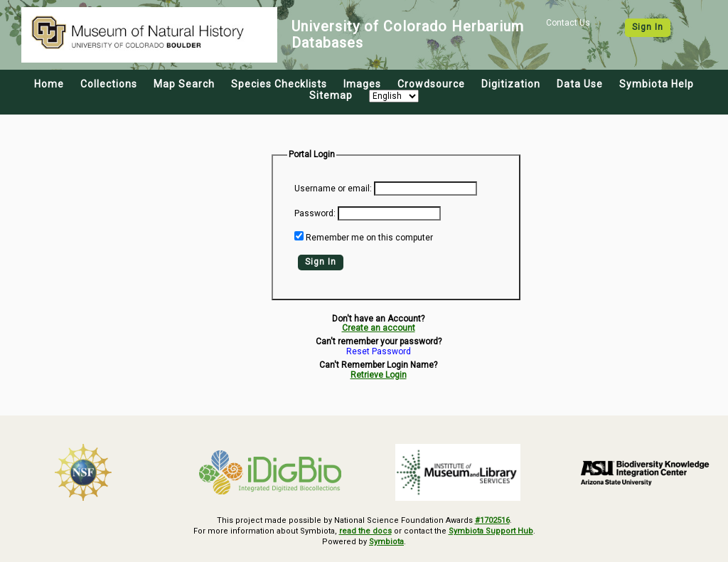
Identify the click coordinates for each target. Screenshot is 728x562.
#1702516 (492, 520)
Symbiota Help (657, 84)
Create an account (379, 328)
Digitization (511, 84)
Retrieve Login (379, 375)
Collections (109, 84)
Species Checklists (279, 84)
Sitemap (331, 95)
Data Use (580, 84)
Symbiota (386, 542)
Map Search (184, 84)
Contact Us (568, 23)
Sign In (648, 27)
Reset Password (379, 352)
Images (362, 84)
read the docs (365, 531)
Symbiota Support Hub (491, 531)
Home (49, 84)
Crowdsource (431, 84)
